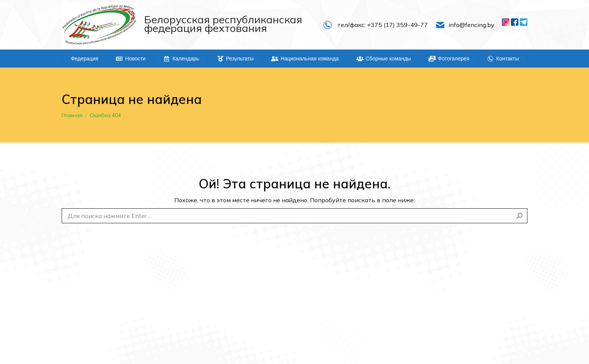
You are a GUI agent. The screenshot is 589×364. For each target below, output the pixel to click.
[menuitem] (85, 59)
